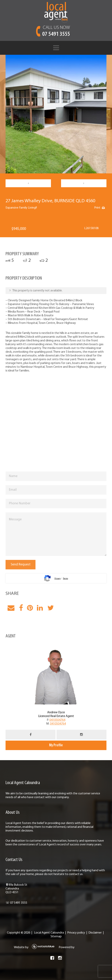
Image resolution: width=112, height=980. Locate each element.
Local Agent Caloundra (49, 933)
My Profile (56, 745)
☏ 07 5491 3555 (16, 903)
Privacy (58, 579)
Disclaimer (95, 933)
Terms (66, 579)
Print (97, 208)
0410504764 (57, 720)
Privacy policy (76, 933)
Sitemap (56, 937)
